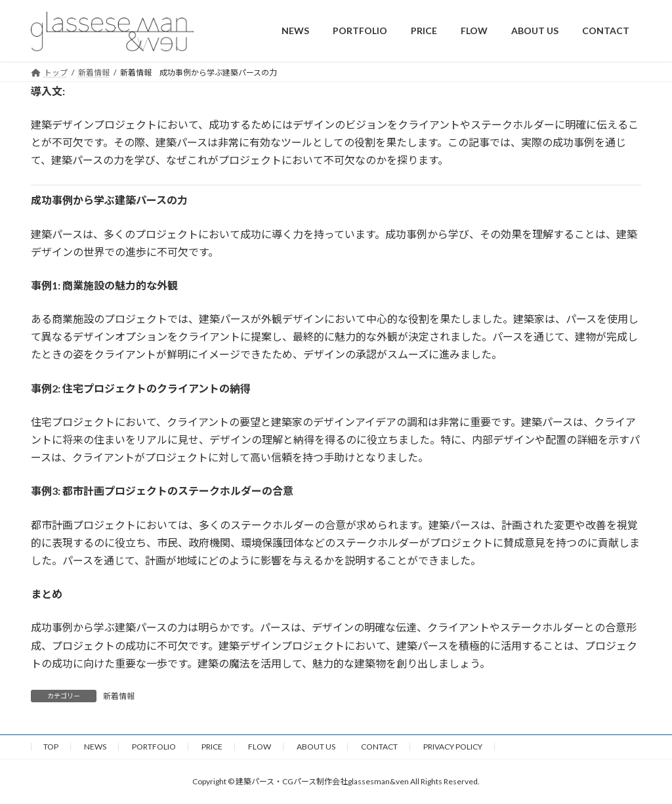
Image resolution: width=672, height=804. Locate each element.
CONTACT (379, 747)
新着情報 (119, 696)
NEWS (95, 747)
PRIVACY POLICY (453, 747)
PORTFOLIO (154, 747)
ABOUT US (316, 747)
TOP (51, 747)
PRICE (212, 747)
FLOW (260, 747)
